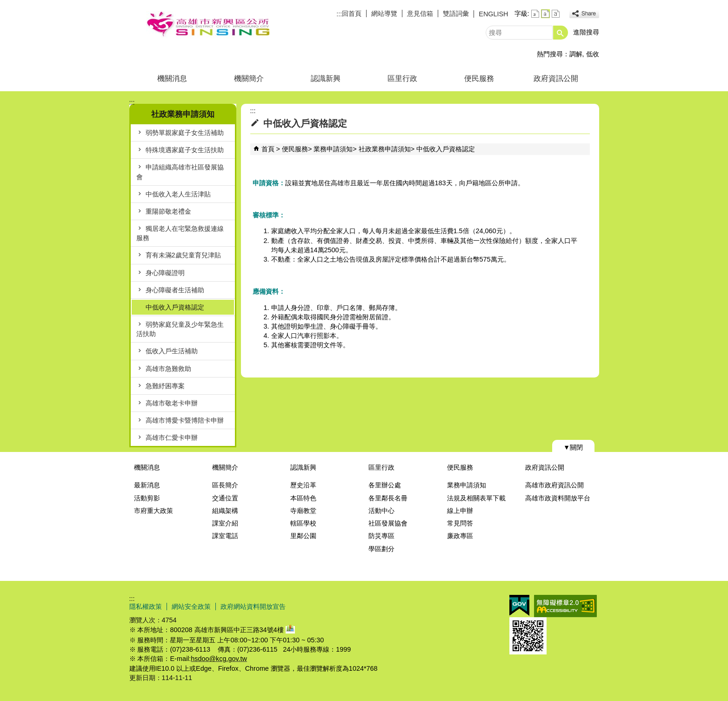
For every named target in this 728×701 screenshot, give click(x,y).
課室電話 (225, 536)
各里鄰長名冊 (388, 498)
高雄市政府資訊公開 (554, 485)
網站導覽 (384, 13)
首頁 (268, 149)
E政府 (519, 605)
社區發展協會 (388, 523)
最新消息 (147, 485)
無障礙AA (565, 606)
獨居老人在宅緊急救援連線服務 (180, 233)
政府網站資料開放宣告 (253, 607)
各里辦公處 (385, 485)
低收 (593, 54)
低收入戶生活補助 (172, 351)
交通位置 (225, 498)
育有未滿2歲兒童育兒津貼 (183, 255)
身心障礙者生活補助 (175, 290)
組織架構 (225, 511)
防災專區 (381, 536)
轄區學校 (303, 523)
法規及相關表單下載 (476, 498)
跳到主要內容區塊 (5, 5)
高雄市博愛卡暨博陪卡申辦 (185, 420)
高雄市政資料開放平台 (558, 498)
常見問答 (460, 523)
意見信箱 (420, 13)
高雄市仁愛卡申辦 (172, 438)
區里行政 (402, 78)
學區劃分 (381, 549)
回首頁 (352, 13)
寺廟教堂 (303, 511)
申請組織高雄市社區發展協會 (180, 172)
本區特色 (303, 498)
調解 (576, 54)
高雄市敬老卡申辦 (172, 403)
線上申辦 (460, 511)
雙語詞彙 (456, 13)
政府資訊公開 (556, 78)
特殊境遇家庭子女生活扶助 (185, 150)
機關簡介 (249, 78)
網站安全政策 (191, 607)
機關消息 (172, 78)
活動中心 (381, 511)
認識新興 (326, 78)
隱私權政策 (146, 607)
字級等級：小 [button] (535, 14)
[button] (561, 33)
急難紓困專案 (165, 386)
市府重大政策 (154, 511)
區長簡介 (225, 485)
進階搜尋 (586, 32)
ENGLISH (493, 14)
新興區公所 (208, 25)
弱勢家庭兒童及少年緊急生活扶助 (180, 329)
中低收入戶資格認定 (175, 307)
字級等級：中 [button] (545, 14)
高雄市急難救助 (168, 369)
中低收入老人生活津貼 (178, 194)
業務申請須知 (333, 149)
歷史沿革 (303, 485)
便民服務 (479, 78)
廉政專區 (460, 536)
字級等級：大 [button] (556, 14)
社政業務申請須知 (385, 149)
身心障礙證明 (165, 273)
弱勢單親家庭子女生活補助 (185, 133)
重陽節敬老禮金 (168, 211)
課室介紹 (225, 523)
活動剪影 (147, 498)
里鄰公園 (303, 536)
